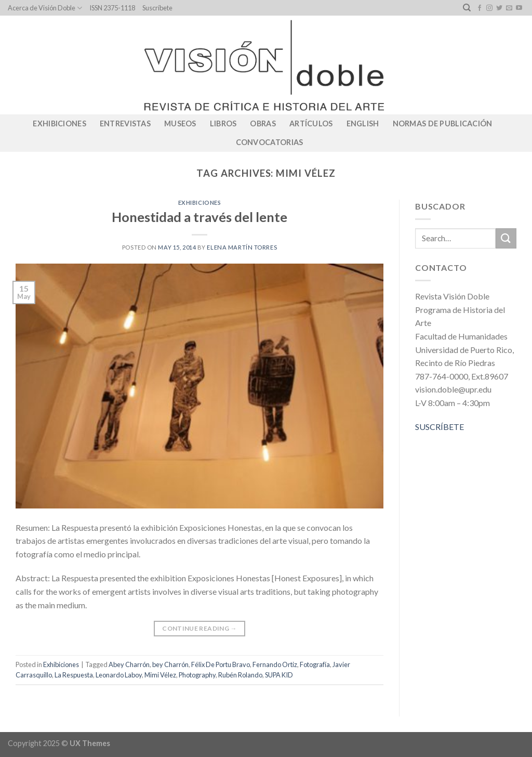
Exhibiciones (59, 123)
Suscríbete (157, 8)
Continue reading (199, 628)
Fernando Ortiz (275, 664)
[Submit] (506, 238)
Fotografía (315, 664)
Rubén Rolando (240, 675)
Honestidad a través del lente (199, 217)
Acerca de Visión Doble (45, 8)
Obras (263, 123)
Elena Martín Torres (242, 247)
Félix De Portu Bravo (221, 664)
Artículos (311, 123)
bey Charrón (170, 664)
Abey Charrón (129, 664)
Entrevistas (125, 123)
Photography (197, 675)
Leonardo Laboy (119, 675)
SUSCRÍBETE (440, 427)
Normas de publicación (443, 123)
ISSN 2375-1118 (112, 8)
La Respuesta (74, 675)
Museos (180, 123)
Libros (223, 123)
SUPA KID (279, 675)
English (363, 123)
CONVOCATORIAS (270, 142)
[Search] (467, 8)
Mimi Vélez (160, 675)
